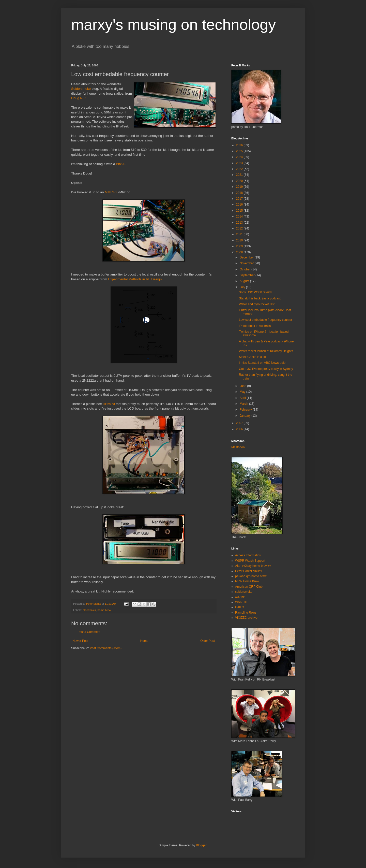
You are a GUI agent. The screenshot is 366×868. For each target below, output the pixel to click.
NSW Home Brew (247, 581)
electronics (89, 610)
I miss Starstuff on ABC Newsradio (262, 363)
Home (144, 641)
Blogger (201, 845)
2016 (240, 205)
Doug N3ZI (79, 98)
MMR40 (111, 192)
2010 (240, 240)
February (246, 410)
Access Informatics (248, 555)
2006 (240, 429)
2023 (240, 163)
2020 (240, 181)
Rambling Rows (246, 613)
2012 (240, 228)
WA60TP (241, 602)
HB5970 (109, 404)
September (248, 275)
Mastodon (238, 447)
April (243, 398)
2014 (240, 216)
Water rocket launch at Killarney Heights (266, 351)
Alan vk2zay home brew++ (253, 566)
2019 (240, 187)
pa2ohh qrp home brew (251, 576)
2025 (240, 151)
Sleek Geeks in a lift (252, 357)
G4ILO (240, 607)
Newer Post (80, 641)
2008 (240, 252)
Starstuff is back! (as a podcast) (260, 298)
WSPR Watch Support (250, 561)
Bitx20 (121, 164)
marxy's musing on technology (173, 25)
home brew (104, 610)
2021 (240, 175)
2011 (240, 234)
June (243, 386)
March (244, 404)
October (246, 269)
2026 (240, 145)
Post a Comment (89, 632)
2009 (240, 246)
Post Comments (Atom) (106, 648)
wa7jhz (240, 597)
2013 (240, 223)
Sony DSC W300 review (255, 292)
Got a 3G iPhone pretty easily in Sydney (266, 369)
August (245, 281)
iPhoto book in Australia (255, 326)
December (247, 257)
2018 (240, 193)
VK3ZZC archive (246, 618)
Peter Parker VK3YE (249, 571)
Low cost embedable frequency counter (265, 320)
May (243, 392)
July (243, 287)
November (247, 263)
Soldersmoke (81, 89)
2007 (240, 423)
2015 (240, 211)
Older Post (208, 641)
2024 (240, 157)
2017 (240, 199)
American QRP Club (249, 587)
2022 (240, 169)
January (246, 416)
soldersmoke (244, 592)
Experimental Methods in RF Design (135, 279)
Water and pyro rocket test (257, 304)
